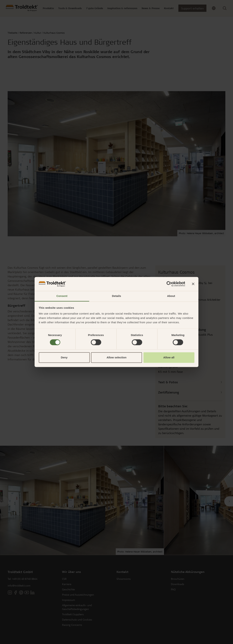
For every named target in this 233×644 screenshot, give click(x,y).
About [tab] (171, 296)
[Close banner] (193, 284)
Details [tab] (116, 296)
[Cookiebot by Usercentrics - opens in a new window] (169, 284)
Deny (64, 357)
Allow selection (116, 357)
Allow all (169, 357)
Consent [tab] (62, 296)
